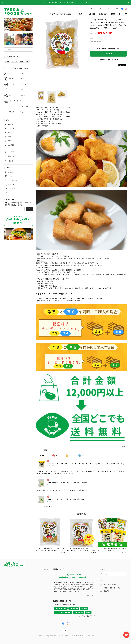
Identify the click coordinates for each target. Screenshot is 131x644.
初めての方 (103, 14)
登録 (29, 209)
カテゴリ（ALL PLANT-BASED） (62, 14)
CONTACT (109, 9)
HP (117, 9)
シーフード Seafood (18, 84)
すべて (42, 455)
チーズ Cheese (17, 90)
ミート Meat (16, 73)
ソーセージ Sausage (18, 79)
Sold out (108, 54)
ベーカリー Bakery (17, 95)
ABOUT (92, 9)
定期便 (113, 14)
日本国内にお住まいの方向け (108, 59)
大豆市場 (92, 14)
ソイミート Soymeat (18, 112)
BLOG (100, 9)
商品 (82, 14)
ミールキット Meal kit (17, 101)
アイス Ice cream (18, 106)
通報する (124, 447)
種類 (91, 39)
